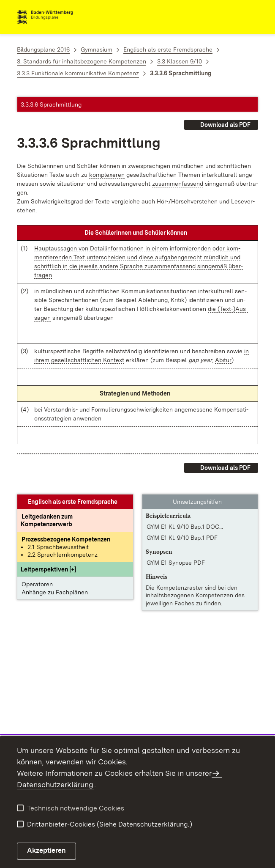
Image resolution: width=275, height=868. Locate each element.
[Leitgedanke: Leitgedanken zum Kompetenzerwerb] (47, 520)
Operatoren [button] (37, 584)
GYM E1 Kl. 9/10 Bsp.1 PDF (182, 538)
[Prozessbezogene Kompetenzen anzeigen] (66, 539)
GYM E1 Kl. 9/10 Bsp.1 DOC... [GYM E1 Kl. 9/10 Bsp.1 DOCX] (185, 527)
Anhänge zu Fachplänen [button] (55, 592)
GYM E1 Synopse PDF (176, 563)
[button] (48, 569)
